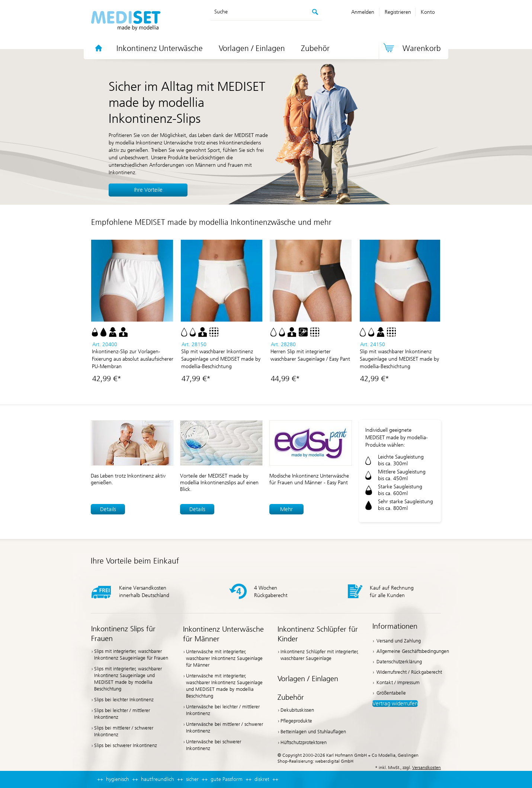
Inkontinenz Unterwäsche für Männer (223, 634)
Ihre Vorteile (148, 190)
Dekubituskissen (297, 710)
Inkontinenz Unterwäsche (160, 48)
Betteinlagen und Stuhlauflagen (313, 732)
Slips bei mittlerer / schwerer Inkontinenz (124, 731)
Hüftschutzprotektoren (304, 742)
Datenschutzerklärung (399, 662)
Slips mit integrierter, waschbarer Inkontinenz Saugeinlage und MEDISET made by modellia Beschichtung (128, 679)
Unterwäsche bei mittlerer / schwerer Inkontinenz (225, 728)
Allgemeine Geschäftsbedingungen (413, 651)
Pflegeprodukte (296, 721)
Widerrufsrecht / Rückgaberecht (409, 672)
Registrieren (398, 12)
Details (108, 509)
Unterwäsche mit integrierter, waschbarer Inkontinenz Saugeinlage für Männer (224, 658)
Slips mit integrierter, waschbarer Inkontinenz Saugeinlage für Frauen (131, 655)
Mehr (286, 509)
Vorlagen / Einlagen (252, 48)
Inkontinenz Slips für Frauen (123, 634)
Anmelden (363, 12)
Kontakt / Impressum (398, 682)
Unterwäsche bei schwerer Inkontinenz (214, 745)
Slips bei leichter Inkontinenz (124, 700)
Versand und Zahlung (399, 641)
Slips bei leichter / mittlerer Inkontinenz (122, 714)
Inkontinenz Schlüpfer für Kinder (318, 634)
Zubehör (315, 48)
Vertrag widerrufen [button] (395, 704)
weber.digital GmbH (334, 761)
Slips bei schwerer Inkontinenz (126, 745)
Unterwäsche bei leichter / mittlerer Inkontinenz (223, 710)
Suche (221, 12)
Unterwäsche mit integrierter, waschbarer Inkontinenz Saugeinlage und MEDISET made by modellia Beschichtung (224, 686)
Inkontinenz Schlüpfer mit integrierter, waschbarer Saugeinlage (320, 655)
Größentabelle (391, 693)
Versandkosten (427, 768)
